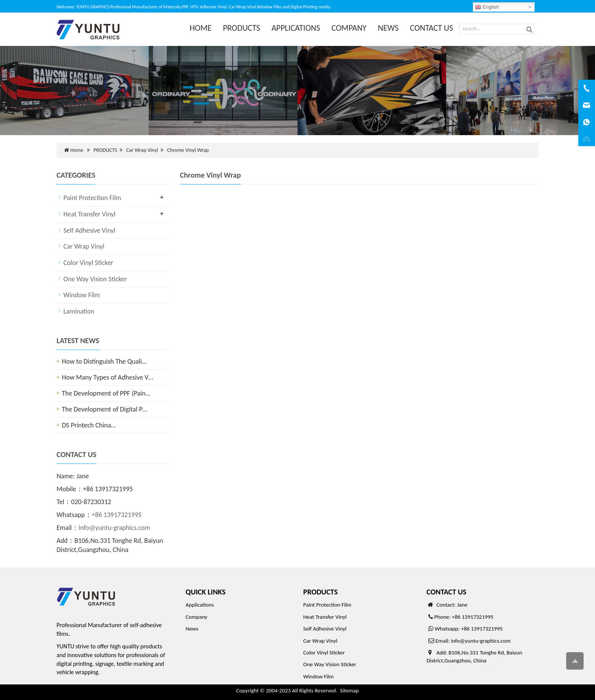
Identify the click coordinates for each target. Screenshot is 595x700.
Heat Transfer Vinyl (89, 214)
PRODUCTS (242, 28)
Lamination (79, 311)
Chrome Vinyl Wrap (188, 150)
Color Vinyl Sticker (88, 263)
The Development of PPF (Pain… (106, 393)
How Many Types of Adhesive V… (108, 377)
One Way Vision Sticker (95, 279)
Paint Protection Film (92, 198)
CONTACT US (431, 28)
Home (77, 150)
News (192, 629)
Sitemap (349, 691)
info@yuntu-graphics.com (114, 528)
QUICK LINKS (205, 592)
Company (196, 617)
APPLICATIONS (296, 28)
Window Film (82, 295)
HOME (201, 28)
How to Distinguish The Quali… (104, 361)
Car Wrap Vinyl (142, 150)
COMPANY (349, 28)
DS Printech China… (89, 425)
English (487, 7)
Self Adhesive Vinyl (89, 230)
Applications (200, 605)
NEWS (388, 28)
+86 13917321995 (117, 515)
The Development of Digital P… (105, 409)
